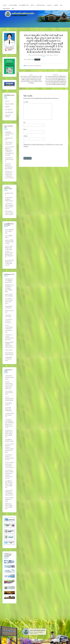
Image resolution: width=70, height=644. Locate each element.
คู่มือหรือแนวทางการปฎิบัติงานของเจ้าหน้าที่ (9, 281)
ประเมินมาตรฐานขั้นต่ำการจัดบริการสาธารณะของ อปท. (9, 329)
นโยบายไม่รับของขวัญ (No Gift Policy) (9, 377)
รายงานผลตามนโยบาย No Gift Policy (9, 393)
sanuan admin (46, 55)
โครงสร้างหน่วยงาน (41, 5)
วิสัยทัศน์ (7, 107)
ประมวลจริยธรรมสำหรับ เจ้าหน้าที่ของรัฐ (9, 399)
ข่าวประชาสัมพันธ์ (13, 5)
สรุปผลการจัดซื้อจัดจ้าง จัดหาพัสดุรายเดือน (9, 242)
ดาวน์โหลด (37, 59)
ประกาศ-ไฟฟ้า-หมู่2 (29, 59)
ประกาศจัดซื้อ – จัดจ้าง (24, 5)
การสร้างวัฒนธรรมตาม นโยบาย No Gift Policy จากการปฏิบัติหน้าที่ (9, 385)
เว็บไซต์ (25, 136)
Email (13, 9)
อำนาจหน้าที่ (8, 110)
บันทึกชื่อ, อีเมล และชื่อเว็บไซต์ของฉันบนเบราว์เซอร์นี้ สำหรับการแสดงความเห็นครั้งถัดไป (43, 146)
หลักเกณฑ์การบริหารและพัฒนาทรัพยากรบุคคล (9, 213)
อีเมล (25, 129)
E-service (56, 5)
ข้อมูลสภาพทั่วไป (9, 104)
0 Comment (55, 55)
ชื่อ (25, 123)
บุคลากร (49, 5)
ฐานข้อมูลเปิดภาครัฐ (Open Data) (9, 359)
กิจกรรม (33, 5)
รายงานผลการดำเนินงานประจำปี (9, 159)
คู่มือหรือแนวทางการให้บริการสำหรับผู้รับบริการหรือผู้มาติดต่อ (9, 288)
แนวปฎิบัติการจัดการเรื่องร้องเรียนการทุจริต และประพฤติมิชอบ (9, 484)
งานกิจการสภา (9, 350)
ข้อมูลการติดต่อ (6, 9)
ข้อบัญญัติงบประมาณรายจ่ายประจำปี (9, 134)
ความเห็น (26, 102)
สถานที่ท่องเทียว (9, 112)
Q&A (61, 5)
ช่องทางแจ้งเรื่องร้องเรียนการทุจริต (9, 499)
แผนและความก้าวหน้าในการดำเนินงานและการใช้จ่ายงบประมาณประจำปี (9, 175)
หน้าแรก (5, 5)
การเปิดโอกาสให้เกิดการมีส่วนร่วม (9, 415)
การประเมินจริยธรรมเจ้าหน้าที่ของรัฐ (8, 409)
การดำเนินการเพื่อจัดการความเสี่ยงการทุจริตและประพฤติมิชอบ (9, 434)
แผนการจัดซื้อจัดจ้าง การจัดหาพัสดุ (9, 231)
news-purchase (29, 66)
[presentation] (34, 153)
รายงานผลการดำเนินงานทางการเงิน (9, 321)
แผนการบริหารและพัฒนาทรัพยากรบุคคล (9, 199)
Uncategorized (37, 66)
